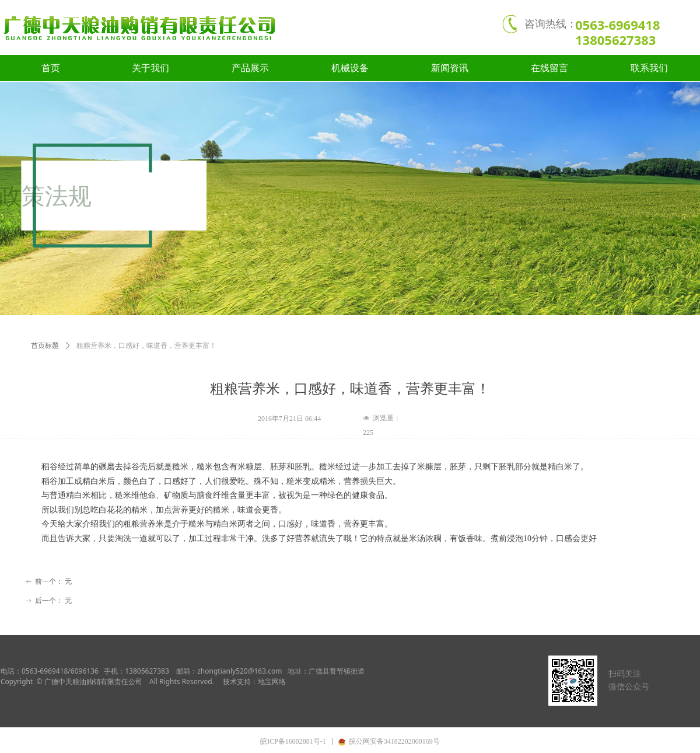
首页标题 (45, 346)
